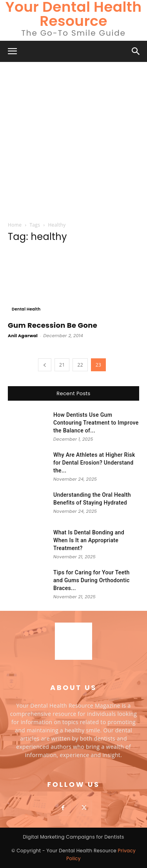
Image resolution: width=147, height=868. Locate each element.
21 (62, 365)
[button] (13, 51)
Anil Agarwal (23, 336)
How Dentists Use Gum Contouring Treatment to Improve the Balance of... (96, 423)
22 (80, 365)
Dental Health (26, 309)
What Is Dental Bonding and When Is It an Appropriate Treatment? (89, 540)
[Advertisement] (73, 139)
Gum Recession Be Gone (53, 325)
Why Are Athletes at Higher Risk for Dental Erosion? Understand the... (94, 463)
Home (15, 225)
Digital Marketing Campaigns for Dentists (73, 837)
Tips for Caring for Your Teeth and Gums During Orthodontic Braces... (92, 580)
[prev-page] (45, 365)
